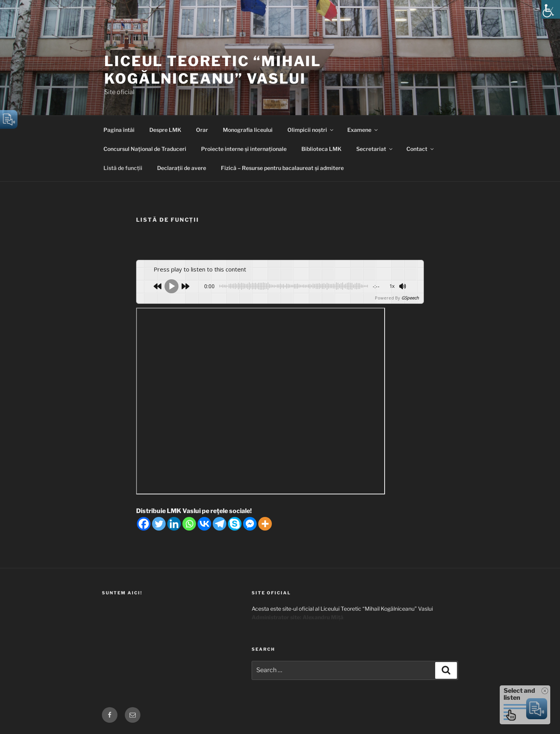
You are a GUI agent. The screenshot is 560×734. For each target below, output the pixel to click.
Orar (202, 130)
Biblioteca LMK (321, 149)
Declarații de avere (182, 168)
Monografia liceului (248, 130)
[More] (265, 524)
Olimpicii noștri (311, 130)
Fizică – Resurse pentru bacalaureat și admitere (282, 168)
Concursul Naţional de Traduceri (145, 149)
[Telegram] (220, 524)
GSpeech (410, 298)
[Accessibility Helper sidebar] (551, 9)
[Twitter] (159, 524)
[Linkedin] (174, 524)
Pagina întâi (119, 130)
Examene (363, 130)
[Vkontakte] (204, 524)
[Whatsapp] (189, 524)
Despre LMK (165, 130)
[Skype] (235, 524)
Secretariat (375, 149)
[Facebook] (144, 524)
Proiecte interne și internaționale (244, 149)
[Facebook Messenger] (250, 524)
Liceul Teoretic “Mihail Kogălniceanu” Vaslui (213, 70)
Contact (421, 149)
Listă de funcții (123, 168)
